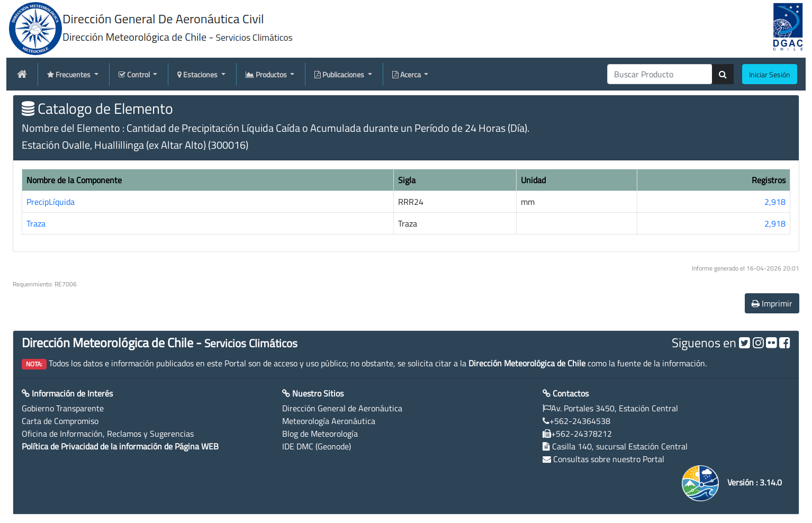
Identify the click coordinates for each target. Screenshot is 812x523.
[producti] (660, 74)
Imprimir (772, 303)
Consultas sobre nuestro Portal (609, 459)
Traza (36, 223)
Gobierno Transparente (63, 408)
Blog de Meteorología (320, 434)
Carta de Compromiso (60, 421)
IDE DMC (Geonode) (317, 446)
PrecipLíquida (51, 202)
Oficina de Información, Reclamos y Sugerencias (108, 434)
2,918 (775, 202)
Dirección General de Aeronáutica (342, 408)
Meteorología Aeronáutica (329, 421)
